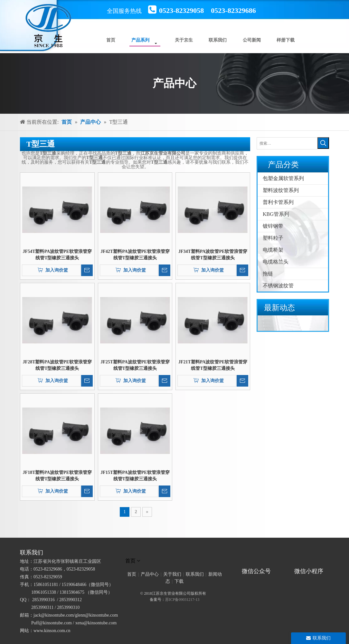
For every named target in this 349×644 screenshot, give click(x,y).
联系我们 (195, 574)
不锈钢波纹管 (278, 286)
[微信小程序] (311, 562)
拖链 (268, 274)
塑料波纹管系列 (281, 190)
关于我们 (172, 574)
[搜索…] (287, 143)
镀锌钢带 (273, 226)
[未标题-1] (174, 553)
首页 (132, 574)
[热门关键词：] (323, 143)
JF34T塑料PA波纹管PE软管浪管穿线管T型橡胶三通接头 (213, 255)
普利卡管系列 (278, 202)
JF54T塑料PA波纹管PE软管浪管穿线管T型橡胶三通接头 (57, 255)
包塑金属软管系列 (283, 178)
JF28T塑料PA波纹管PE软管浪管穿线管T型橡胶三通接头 (57, 365)
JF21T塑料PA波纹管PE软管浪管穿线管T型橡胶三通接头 (213, 365)
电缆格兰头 (276, 262)
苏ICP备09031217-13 (182, 600)
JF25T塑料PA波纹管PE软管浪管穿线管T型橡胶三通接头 (135, 365)
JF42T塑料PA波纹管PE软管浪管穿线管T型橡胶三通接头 (135, 255)
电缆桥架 (273, 250)
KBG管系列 (276, 214)
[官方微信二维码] (245, 562)
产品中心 (150, 574)
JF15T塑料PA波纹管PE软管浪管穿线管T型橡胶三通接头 (135, 476)
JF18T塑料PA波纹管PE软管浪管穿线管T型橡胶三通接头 (57, 476)
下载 (179, 581)
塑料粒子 (273, 238)
